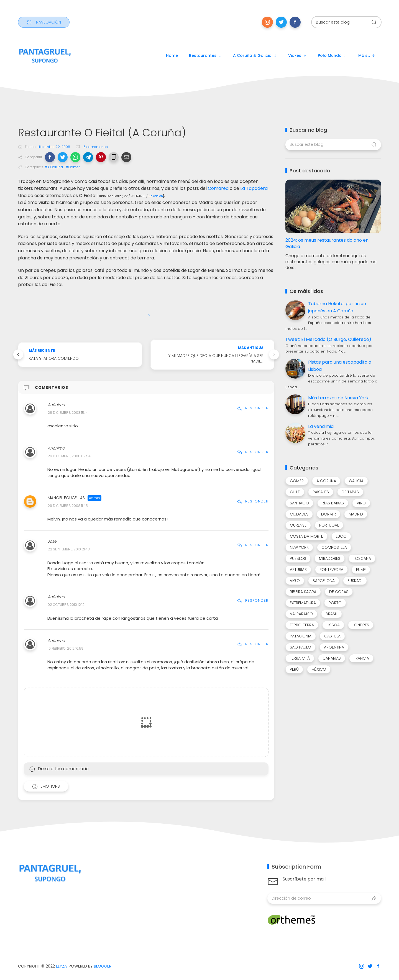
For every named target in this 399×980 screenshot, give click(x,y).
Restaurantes (205, 55)
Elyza (61, 966)
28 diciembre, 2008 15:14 (68, 413)
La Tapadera (254, 188)
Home (172, 55)
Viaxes (297, 55)
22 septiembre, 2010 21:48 (69, 549)
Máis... (367, 55)
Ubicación (156, 196)
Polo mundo (332, 55)
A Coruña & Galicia (255, 55)
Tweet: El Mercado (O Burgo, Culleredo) (328, 339)
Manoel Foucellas (66, 498)
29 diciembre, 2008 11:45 (68, 506)
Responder (253, 408)
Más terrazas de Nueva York (338, 398)
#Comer (73, 167)
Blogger (103, 966)
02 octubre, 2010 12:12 (66, 605)
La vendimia (321, 426)
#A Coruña (54, 167)
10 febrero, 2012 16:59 (66, 648)
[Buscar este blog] (346, 22)
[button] (50, 157)
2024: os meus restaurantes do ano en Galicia (327, 243)
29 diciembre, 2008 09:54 (69, 456)
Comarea (218, 188)
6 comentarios (95, 147)
